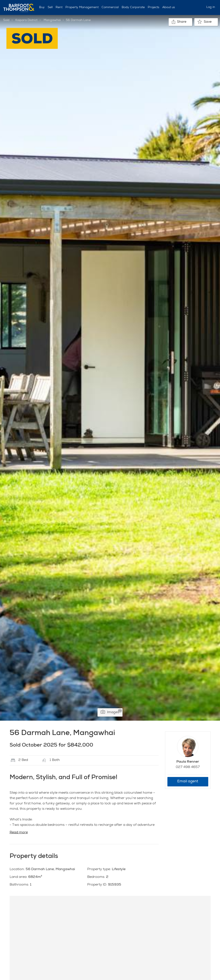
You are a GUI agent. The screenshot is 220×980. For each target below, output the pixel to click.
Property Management (82, 7)
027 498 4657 (188, 767)
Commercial (110, 7)
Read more (19, 833)
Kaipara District (26, 20)
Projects (154, 7)
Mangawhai (52, 20)
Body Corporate (133, 7)
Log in (211, 7)
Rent (59, 7)
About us (169, 7)
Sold (6, 20)
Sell (50, 7)
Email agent (188, 782)
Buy (42, 7)
